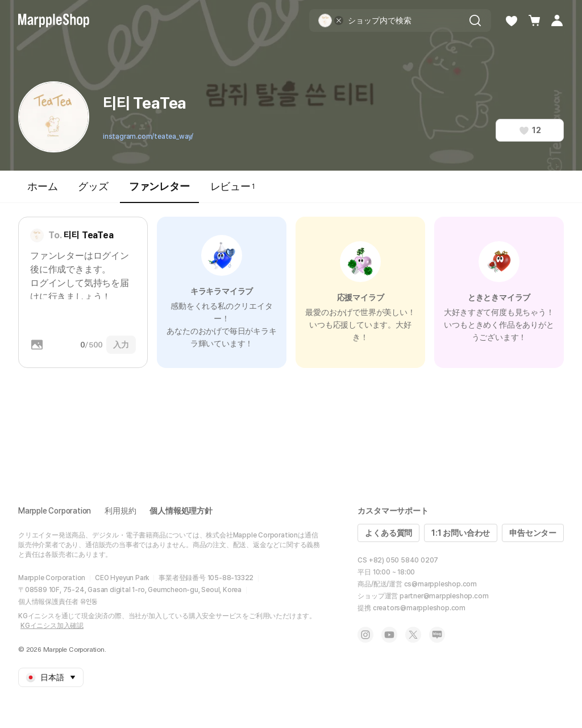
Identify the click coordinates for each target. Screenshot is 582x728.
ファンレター (159, 191)
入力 (121, 345)
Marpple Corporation (55, 511)
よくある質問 (388, 533)
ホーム (42, 186)
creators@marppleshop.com (419, 608)
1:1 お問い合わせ (461, 533)
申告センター (533, 533)
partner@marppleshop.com (444, 596)
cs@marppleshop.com (440, 584)
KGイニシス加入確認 (52, 626)
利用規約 (120, 511)
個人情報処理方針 (181, 511)
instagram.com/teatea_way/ (148, 136)
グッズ (93, 186)
